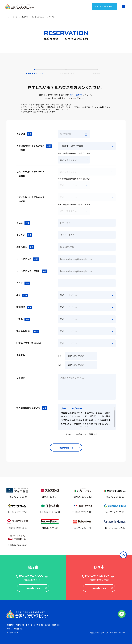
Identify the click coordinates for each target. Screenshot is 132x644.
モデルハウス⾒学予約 (105, 7)
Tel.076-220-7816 (115, 512)
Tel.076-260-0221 (82, 497)
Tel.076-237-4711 (82, 528)
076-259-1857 (97, 576)
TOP (8, 17)
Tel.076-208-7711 (50, 497)
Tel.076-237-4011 (50, 528)
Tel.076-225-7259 (17, 545)
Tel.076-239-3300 (50, 512)
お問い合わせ (76, 94)
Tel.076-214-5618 (17, 497)
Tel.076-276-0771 (17, 512)
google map (37, 588)
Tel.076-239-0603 (17, 528)
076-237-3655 (31, 576)
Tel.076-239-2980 (82, 512)
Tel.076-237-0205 (115, 528)
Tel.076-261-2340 (115, 497)
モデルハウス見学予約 (21, 17)
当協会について (13, 632)
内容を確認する (70, 447)
